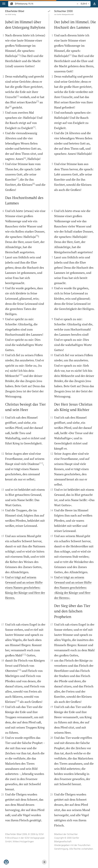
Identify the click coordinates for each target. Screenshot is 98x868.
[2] (18, 96)
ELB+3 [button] (86, 4)
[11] (41, 463)
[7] (17, 179)
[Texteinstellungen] (94, 4)
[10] (21, 375)
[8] (34, 184)
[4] (10, 106)
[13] (19, 670)
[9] (37, 236)
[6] (25, 158)
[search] (46, 4)
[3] (38, 101)
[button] (4, 4)
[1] (19, 55)
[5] (34, 127)
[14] (17, 701)
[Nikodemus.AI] (6, 862)
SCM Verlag (12, 14)
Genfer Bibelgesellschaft (65, 14)
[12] (24, 655)
